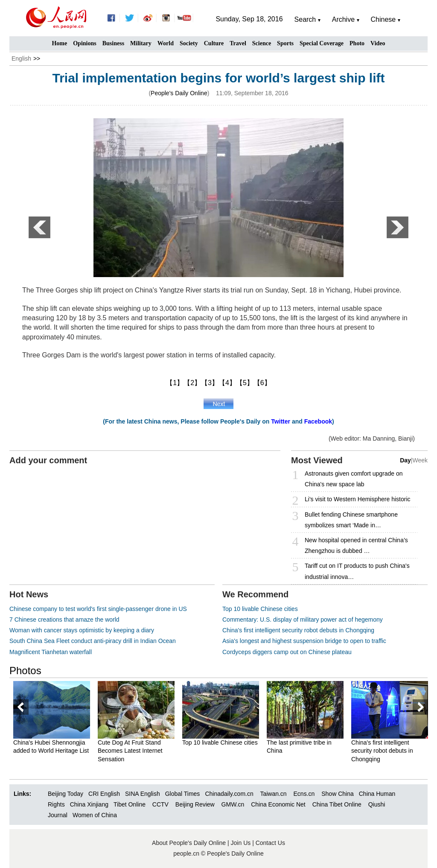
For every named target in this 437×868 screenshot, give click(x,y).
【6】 (262, 383)
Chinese (383, 19)
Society (189, 43)
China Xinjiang (89, 804)
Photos (25, 671)
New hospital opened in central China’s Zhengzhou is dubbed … (356, 545)
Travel (238, 43)
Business (113, 43)
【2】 (192, 383)
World (166, 43)
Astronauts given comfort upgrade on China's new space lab (354, 479)
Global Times (183, 794)
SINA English (143, 794)
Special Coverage (322, 43)
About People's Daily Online (189, 843)
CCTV (160, 804)
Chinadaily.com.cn (229, 794)
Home (59, 43)
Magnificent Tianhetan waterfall (51, 652)
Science (262, 43)
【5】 (245, 383)
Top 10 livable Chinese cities (260, 609)
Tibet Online (130, 804)
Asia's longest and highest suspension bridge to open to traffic (304, 641)
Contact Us (270, 843)
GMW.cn (234, 804)
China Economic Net (278, 804)
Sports (285, 43)
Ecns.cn (304, 794)
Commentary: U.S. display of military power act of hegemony (303, 620)
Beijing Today (66, 794)
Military (141, 43)
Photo (357, 43)
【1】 (175, 383)
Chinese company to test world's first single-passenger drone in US (98, 609)
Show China (338, 794)
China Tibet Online (337, 804)
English (21, 58)
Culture (214, 43)
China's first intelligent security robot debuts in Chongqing (298, 630)
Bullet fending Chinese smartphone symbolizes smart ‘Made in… (351, 520)
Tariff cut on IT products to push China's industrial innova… (357, 571)
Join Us (242, 843)
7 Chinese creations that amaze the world (64, 620)
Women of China (95, 815)
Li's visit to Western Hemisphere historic (358, 499)
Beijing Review (195, 804)
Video (378, 43)
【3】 (210, 383)
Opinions (84, 43)
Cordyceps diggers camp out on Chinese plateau (287, 652)
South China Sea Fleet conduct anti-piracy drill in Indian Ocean (93, 641)
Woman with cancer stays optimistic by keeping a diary (82, 630)
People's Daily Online (179, 93)
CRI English (104, 794)
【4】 (227, 383)
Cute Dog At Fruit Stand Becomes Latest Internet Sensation (130, 751)
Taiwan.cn (273, 794)
